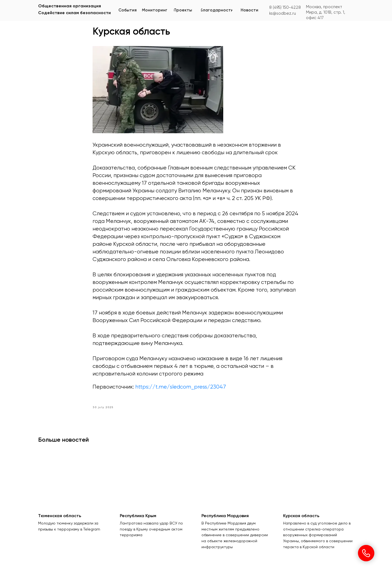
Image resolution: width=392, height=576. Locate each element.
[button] (155, 10)
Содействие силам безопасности (74, 13)
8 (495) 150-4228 (285, 7)
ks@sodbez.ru (283, 13)
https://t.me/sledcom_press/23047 (181, 387)
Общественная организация (70, 6)
